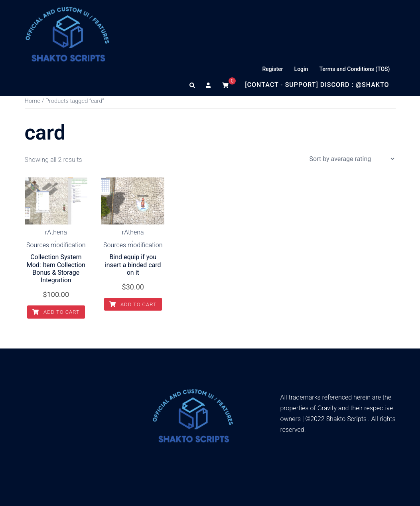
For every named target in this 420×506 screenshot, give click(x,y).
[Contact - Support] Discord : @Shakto (317, 85)
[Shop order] (352, 159)
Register (272, 69)
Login (301, 69)
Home (33, 101)
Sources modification (56, 245)
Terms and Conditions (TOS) (354, 69)
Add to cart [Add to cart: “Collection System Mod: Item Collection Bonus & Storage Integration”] (56, 312)
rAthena (56, 232)
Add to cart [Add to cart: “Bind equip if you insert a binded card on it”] (133, 304)
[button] (193, 85)
